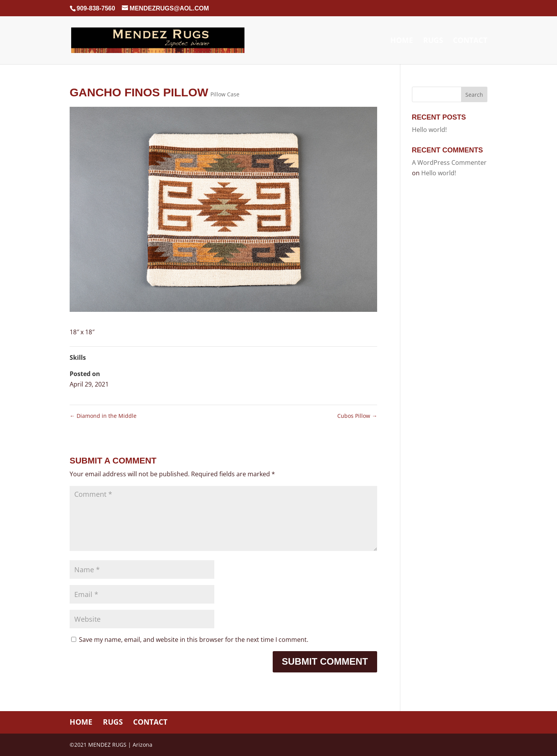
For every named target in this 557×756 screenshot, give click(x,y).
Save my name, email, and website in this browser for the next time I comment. (194, 640)
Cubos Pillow (357, 416)
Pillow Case (225, 94)
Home (402, 41)
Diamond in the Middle (103, 416)
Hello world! (429, 130)
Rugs (433, 41)
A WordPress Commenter (449, 162)
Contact (470, 41)
